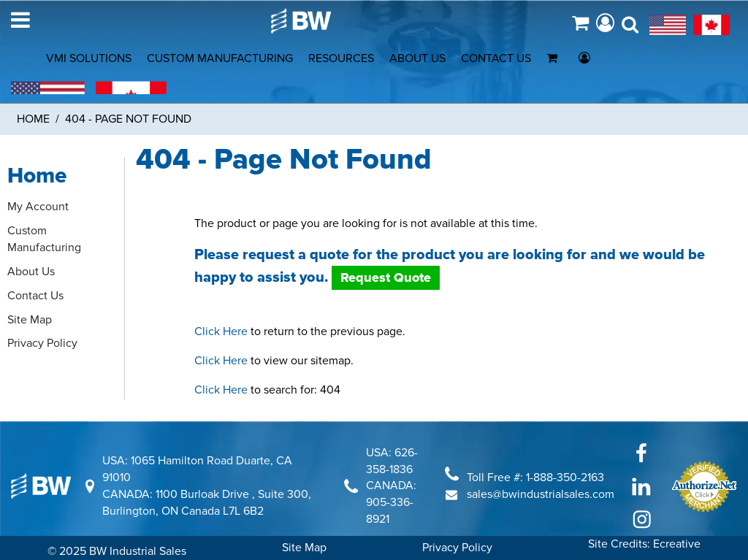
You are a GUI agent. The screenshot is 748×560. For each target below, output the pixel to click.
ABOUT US (417, 58)
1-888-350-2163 (565, 477)
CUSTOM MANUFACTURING (220, 58)
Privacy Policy (42, 343)
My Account (38, 207)
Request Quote (386, 277)
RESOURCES (341, 58)
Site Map (30, 320)
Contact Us (35, 296)
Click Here (221, 331)
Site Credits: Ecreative (644, 544)
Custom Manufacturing (44, 239)
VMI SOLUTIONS (89, 58)
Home (33, 119)
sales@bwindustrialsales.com (541, 494)
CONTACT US (496, 58)
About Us (31, 272)
